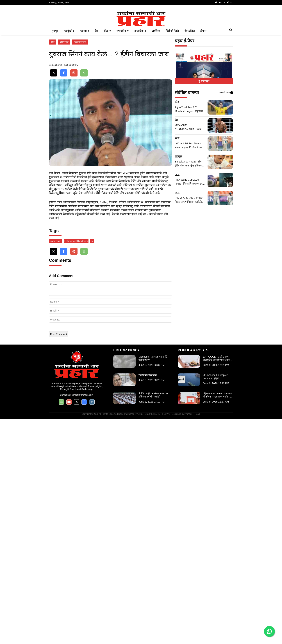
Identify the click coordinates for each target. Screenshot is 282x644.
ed (92, 466)
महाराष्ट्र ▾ (85, 81)
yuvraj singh (55, 466)
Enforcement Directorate (76, 466)
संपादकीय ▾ (122, 81)
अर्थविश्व (156, 81)
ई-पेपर (203, 81)
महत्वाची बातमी (80, 92)
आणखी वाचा (226, 143)
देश (96, 81)
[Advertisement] (141, 33)
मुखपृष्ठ (55, 81)
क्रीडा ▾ (107, 81)
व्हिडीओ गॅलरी (172, 81)
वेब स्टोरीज (190, 81)
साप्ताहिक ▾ (140, 81)
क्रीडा (53, 92)
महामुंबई (179, 206)
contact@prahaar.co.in (82, 620)
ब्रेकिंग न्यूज (64, 92)
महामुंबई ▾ (69, 81)
